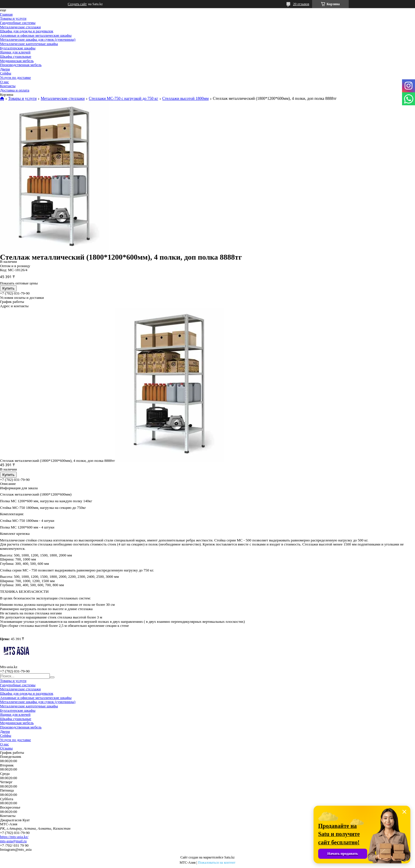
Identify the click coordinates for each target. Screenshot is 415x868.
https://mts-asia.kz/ (14, 837)
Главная (6, 14)
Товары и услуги (13, 18)
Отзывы (6, 748)
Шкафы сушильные (16, 56)
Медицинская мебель (17, 61)
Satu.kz (229, 857)
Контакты (8, 86)
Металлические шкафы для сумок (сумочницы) (38, 39)
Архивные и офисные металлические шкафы (36, 35)
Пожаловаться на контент (217, 863)
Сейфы (6, 73)
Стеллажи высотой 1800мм (185, 99)
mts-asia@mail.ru (13, 841)
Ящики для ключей (15, 52)
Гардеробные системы (18, 23)
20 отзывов (301, 4)
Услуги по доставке (15, 77)
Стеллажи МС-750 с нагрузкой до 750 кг (123, 99)
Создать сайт (77, 4)
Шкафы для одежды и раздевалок (27, 31)
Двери (5, 69)
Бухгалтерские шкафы (18, 48)
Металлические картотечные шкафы (29, 44)
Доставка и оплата (15, 90)
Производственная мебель (21, 65)
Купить (8, 288)
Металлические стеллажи (20, 27)
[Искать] (52, 677)
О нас (4, 82)
